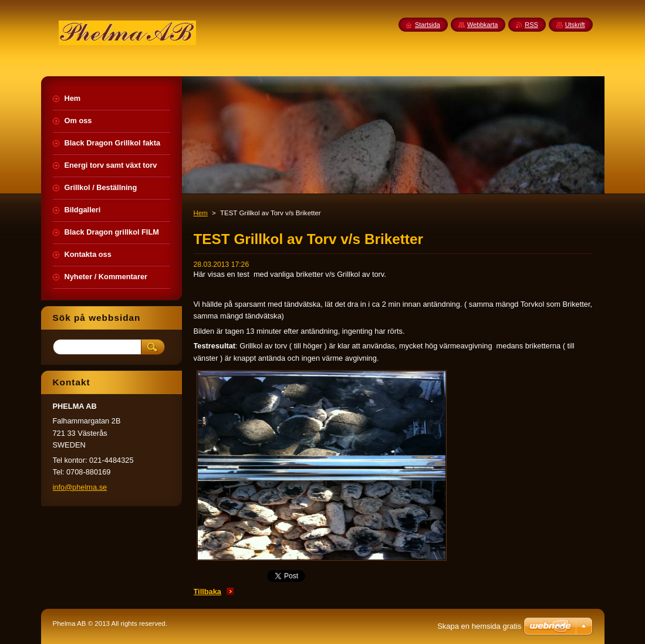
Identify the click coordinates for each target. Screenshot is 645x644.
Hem (201, 213)
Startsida (428, 25)
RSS (531, 25)
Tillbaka (207, 592)
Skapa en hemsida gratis (479, 626)
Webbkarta (482, 25)
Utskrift (575, 25)
